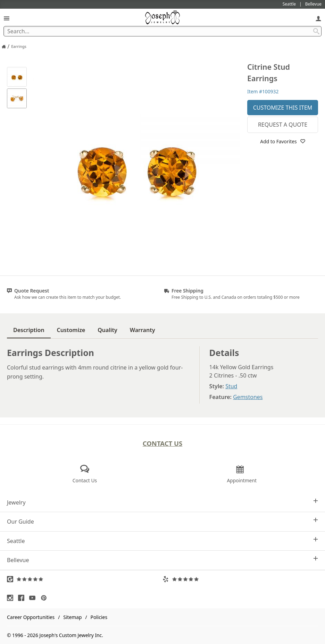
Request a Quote (283, 125)
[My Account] (318, 18)
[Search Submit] (316, 31)
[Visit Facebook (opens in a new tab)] (23, 598)
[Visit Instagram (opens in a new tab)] (12, 598)
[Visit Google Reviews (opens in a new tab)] (85, 579)
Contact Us (163, 443)
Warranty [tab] (143, 330)
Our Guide (162, 521)
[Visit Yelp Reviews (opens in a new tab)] (240, 579)
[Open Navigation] (7, 18)
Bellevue (162, 560)
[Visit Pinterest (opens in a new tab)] (45, 598)
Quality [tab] (107, 330)
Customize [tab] (71, 330)
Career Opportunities (31, 617)
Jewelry (162, 502)
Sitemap (72, 617)
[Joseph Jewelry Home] (4, 46)
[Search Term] (162, 31)
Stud (231, 386)
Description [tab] (29, 330)
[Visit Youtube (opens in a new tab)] (34, 598)
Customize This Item (283, 108)
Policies (99, 617)
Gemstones (248, 397)
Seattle (162, 541)
